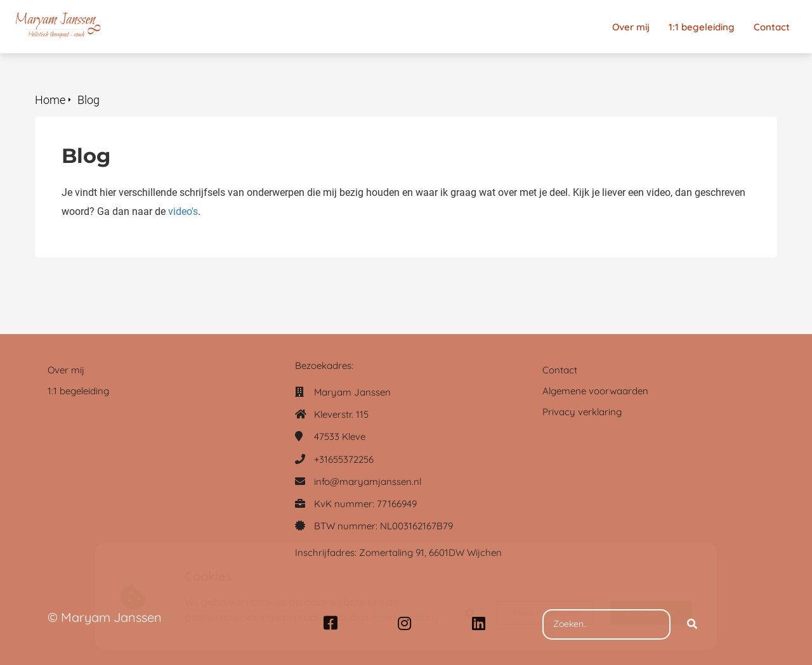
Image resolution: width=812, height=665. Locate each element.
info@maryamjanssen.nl (368, 481)
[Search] (692, 624)
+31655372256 (344, 459)
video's (183, 211)
